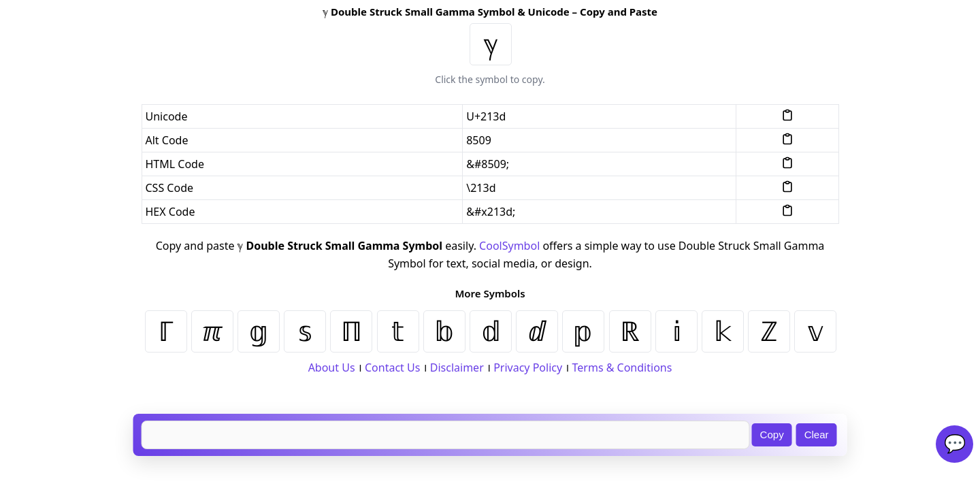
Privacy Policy (528, 367)
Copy (772, 435)
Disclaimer (457, 367)
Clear (817, 435)
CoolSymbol (509, 246)
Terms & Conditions (622, 367)
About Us (332, 367)
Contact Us (392, 367)
